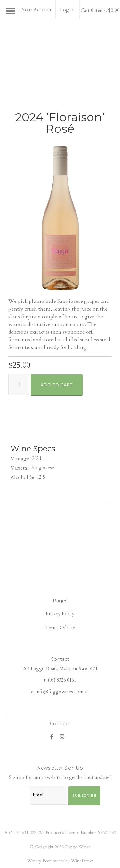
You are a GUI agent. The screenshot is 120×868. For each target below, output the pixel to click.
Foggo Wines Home (60, 50)
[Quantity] (19, 384)
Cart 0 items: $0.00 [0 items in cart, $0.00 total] (100, 10)
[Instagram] (62, 737)
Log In (68, 10)
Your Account (36, 10)
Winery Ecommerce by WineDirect (60, 861)
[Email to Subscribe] (49, 795)
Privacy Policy (60, 614)
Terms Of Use (60, 628)
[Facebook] (52, 737)
